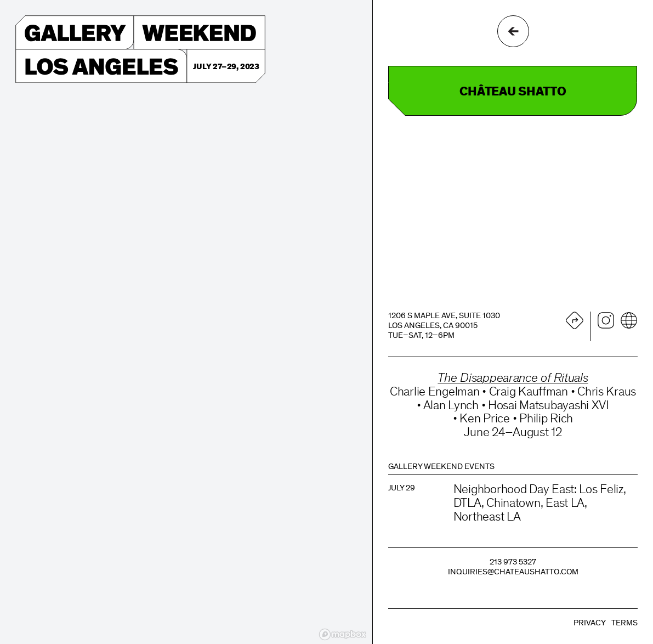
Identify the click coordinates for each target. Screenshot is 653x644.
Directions (575, 320)
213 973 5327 (513, 563)
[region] (186, 322)
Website (629, 320)
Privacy (590, 623)
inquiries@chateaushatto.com (513, 572)
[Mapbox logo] (343, 634)
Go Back (513, 31)
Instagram (606, 320)
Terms (624, 623)
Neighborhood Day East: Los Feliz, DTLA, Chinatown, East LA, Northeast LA (540, 504)
